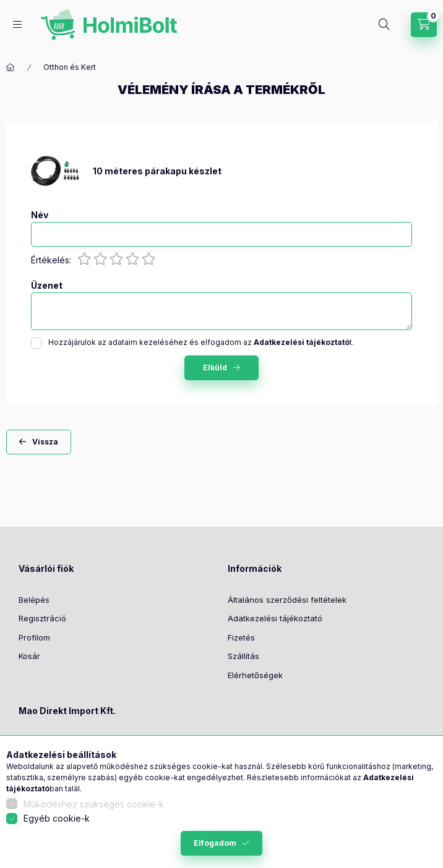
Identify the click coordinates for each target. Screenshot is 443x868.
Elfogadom (215, 843)
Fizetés (241, 637)
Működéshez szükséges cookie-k (94, 804)
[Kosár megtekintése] (424, 25)
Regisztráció (42, 618)
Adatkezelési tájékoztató (275, 618)
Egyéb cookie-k (57, 818)
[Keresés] (384, 25)
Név (40, 215)
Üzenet (47, 286)
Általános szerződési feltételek (287, 600)
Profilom (34, 637)
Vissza (45, 442)
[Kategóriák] (17, 24)
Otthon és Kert (70, 67)
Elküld (215, 368)
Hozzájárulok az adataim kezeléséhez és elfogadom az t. (201, 342)
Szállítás (243, 656)
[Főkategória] (11, 67)
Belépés (34, 600)
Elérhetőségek (255, 675)
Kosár (29, 656)
